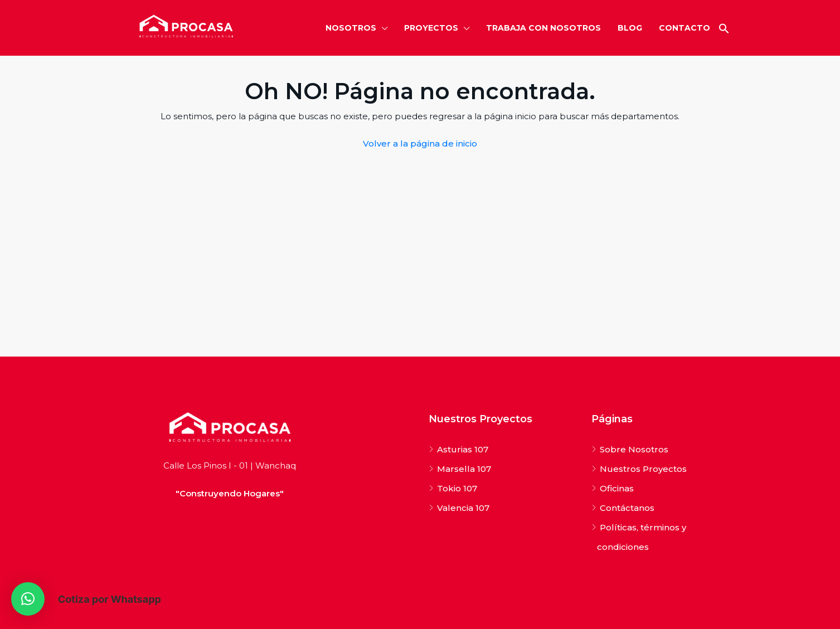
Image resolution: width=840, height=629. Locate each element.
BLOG (630, 28)
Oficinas (617, 488)
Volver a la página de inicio (420, 143)
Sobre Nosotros (634, 449)
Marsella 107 (464, 469)
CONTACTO (684, 28)
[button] (724, 28)
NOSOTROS (351, 28)
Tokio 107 (457, 488)
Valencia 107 (463, 508)
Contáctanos (627, 508)
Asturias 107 (463, 449)
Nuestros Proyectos (643, 469)
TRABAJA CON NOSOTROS (543, 28)
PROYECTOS (431, 28)
